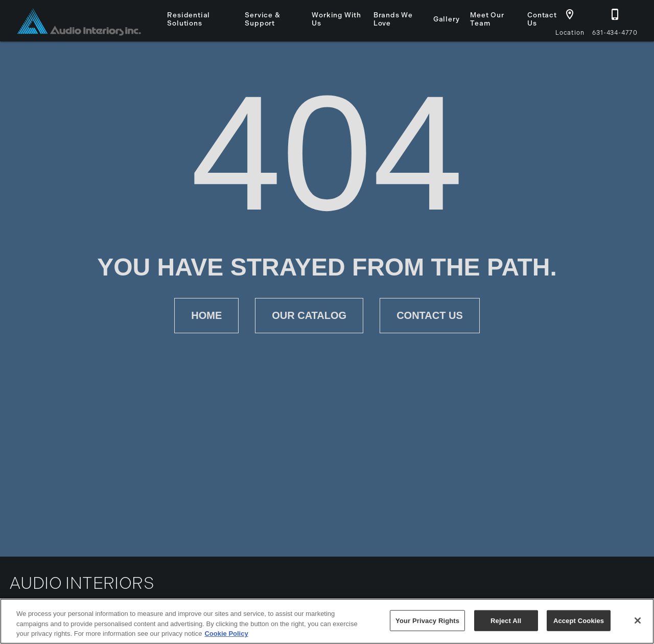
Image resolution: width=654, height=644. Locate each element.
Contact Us (542, 19)
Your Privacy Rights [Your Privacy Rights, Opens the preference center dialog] (427, 620)
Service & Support (262, 19)
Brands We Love (393, 19)
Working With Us (336, 19)
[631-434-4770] (615, 20)
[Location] (570, 20)
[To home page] (79, 21)
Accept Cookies (579, 620)
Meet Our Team (487, 19)
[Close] (638, 620)
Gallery (447, 19)
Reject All (506, 620)
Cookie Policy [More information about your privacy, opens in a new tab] (226, 634)
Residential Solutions (189, 19)
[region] (327, 621)
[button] (570, 14)
